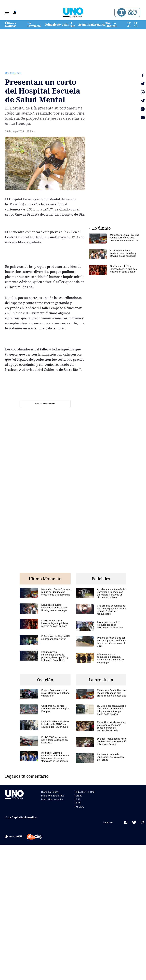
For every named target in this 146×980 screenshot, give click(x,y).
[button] (7, 12)
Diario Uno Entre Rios (53, 796)
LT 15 (136, 25)
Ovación (64, 25)
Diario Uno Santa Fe (52, 799)
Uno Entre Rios (13, 73)
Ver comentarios (45, 404)
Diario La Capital (50, 792)
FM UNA (79, 807)
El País (72, 25)
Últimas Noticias (11, 25)
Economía (85, 25)
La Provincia (34, 25)
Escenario (99, 25)
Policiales (51, 25)
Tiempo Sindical (111, 25)
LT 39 (129, 25)
